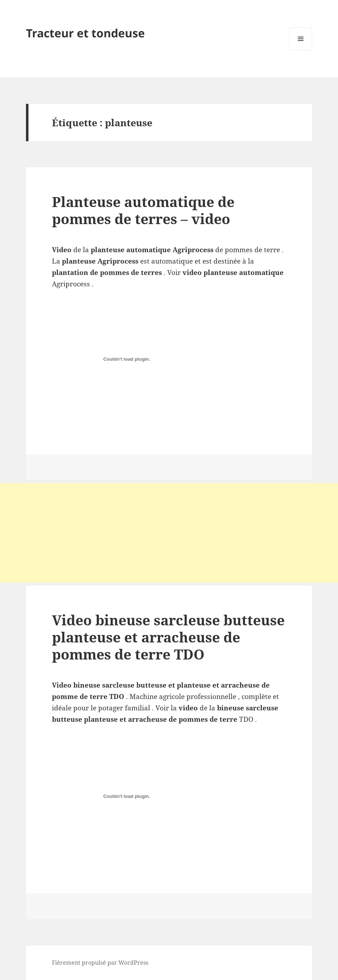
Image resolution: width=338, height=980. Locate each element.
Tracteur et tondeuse (85, 33)
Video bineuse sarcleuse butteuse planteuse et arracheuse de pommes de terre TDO (168, 637)
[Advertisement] (169, 533)
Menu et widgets (301, 50)
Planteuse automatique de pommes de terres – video (143, 210)
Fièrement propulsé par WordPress (100, 963)
